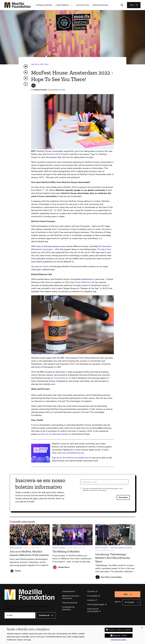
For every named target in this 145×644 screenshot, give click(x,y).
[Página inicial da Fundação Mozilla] (18, 5)
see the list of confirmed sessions (53, 434)
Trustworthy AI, (61, 378)
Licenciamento (69, 591)
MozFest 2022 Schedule (58, 154)
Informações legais (96, 604)
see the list (44, 266)
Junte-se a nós (82, 5)
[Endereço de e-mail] (104, 482)
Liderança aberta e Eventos (121, 548)
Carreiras (91, 591)
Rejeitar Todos (120, 637)
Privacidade (92, 596)
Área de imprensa (70, 603)
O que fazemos (62, 5)
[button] (71, 5)
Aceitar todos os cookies (120, 631)
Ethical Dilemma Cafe (84, 282)
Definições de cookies (119, 641)
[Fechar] (142, 629)
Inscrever (123, 497)
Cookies (91, 600)
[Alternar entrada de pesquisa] (122, 5)
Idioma (118, 602)
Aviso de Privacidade (100, 490)
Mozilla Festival (40, 64)
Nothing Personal (100, 5)
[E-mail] (20, 615)
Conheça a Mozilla (44, 5)
